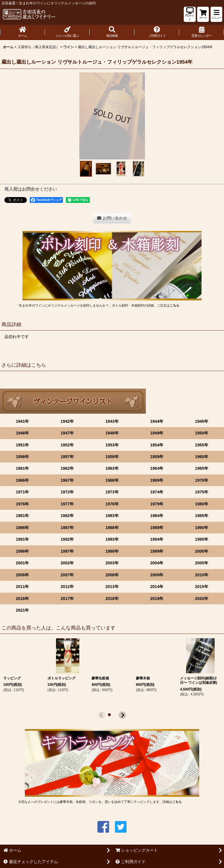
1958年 (112, 457)
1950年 (202, 433)
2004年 (157, 563)
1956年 (22, 457)
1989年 (157, 528)
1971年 (22, 492)
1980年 (202, 504)
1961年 (22, 468)
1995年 (202, 539)
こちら (175, 305)
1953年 (112, 445)
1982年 (67, 516)
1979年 (157, 504)
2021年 (22, 610)
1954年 (157, 445)
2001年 (22, 563)
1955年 (202, 445)
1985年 (202, 516)
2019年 (157, 599)
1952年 (67, 445)
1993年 (112, 539)
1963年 (112, 468)
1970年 (202, 480)
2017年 (67, 599)
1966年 (22, 480)
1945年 (202, 421)
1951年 (22, 445)
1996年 (22, 551)
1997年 (67, 551)
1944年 (157, 421)
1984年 (157, 516)
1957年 (67, 457)
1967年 (67, 480)
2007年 (67, 575)
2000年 (202, 551)
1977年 (67, 504)
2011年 (22, 587)
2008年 (112, 575)
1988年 (112, 528)
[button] (216, 14)
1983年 (112, 516)
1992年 (67, 539)
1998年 (112, 551)
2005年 (202, 563)
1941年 (22, 421)
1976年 (22, 504)
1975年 (202, 492)
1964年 (157, 468)
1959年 (157, 457)
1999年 (157, 551)
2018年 (112, 599)
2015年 (202, 587)
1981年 (22, 516)
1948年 (112, 433)
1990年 (202, 528)
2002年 (67, 563)
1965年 (202, 468)
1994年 (157, 539)
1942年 (67, 421)
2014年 (157, 587)
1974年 (157, 492)
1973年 (112, 492)
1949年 (157, 433)
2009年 (157, 575)
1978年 (112, 504)
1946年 (22, 433)
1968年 (112, 480)
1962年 (67, 468)
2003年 (112, 563)
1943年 (112, 421)
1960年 (202, 457)
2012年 (67, 587)
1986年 (22, 528)
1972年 (67, 492)
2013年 (112, 587)
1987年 (67, 528)
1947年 (67, 433)
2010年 (202, 575)
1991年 (22, 539)
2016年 (22, 599)
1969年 (157, 480)
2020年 (202, 599)
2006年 (22, 575)
